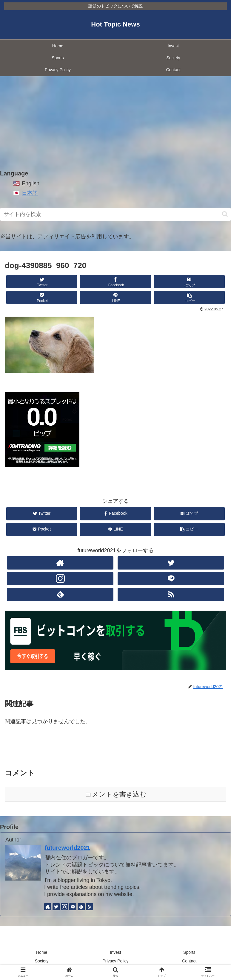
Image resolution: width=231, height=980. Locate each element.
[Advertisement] (115, 123)
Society (42, 961)
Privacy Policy (115, 961)
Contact (189, 961)
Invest (115, 952)
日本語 (30, 193)
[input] (115, 214)
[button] (225, 214)
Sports (189, 952)
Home (42, 952)
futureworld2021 (68, 848)
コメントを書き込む (116, 794)
